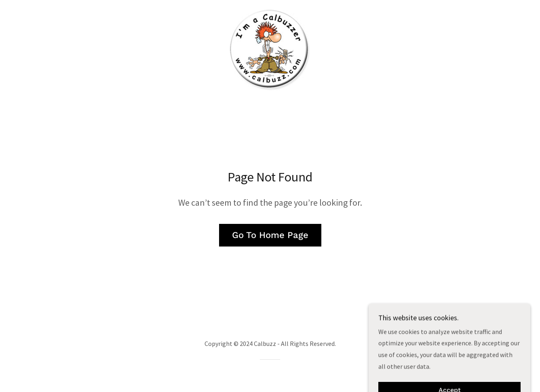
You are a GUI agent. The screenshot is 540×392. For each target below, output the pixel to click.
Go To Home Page (270, 235)
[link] (270, 49)
